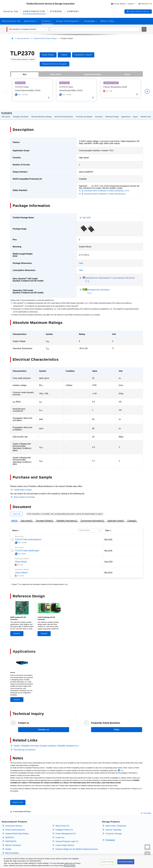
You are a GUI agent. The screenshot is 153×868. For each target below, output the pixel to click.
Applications (126, 114)
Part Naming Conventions (25, 747)
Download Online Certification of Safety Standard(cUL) (105, 191)
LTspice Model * (22, 570)
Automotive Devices (14, 823)
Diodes (8, 847)
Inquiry (135, 114)
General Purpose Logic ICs (67, 839)
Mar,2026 (108, 537)
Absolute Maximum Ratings (41, 114)
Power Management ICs (66, 831)
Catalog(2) (132, 518)
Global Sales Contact (23, 487)
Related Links (146, 114)
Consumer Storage (114, 831)
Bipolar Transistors (13, 843)
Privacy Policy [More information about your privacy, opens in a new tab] (70, 866)
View (81, 261)
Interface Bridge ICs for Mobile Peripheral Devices (77, 847)
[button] (124, 4)
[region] (76, 862)
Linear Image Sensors (65, 843)
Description (6, 114)
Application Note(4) (116, 518)
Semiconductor (23, 38)
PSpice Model (21, 559)
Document (99, 114)
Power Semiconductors (15, 827)
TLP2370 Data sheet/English (27, 548)
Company (110, 838)
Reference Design (112, 114)
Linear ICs (60, 835)
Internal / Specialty (113, 827)
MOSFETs (10, 835)
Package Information (21, 114)
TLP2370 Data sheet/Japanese (28, 537)
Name (15, 528)
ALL (25, 74)
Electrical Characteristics (64, 114)
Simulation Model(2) (44, 518)
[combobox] (95, 29)
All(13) (14, 518)
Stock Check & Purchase (24, 495)
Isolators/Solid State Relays (45, 38)
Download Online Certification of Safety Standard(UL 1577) (107, 188)
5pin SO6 (87, 215)
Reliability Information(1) (67, 518)
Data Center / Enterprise (116, 823)
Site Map (147, 811)
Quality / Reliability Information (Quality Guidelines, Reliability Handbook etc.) (46, 743)
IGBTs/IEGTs (11, 839)
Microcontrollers (12, 851)
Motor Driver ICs (62, 823)
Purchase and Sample (84, 114)
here (122, 768)
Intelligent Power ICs (64, 827)
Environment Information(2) (92, 518)
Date (107, 528)
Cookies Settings (108, 862)
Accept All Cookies (126, 862)
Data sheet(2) (27, 518)
